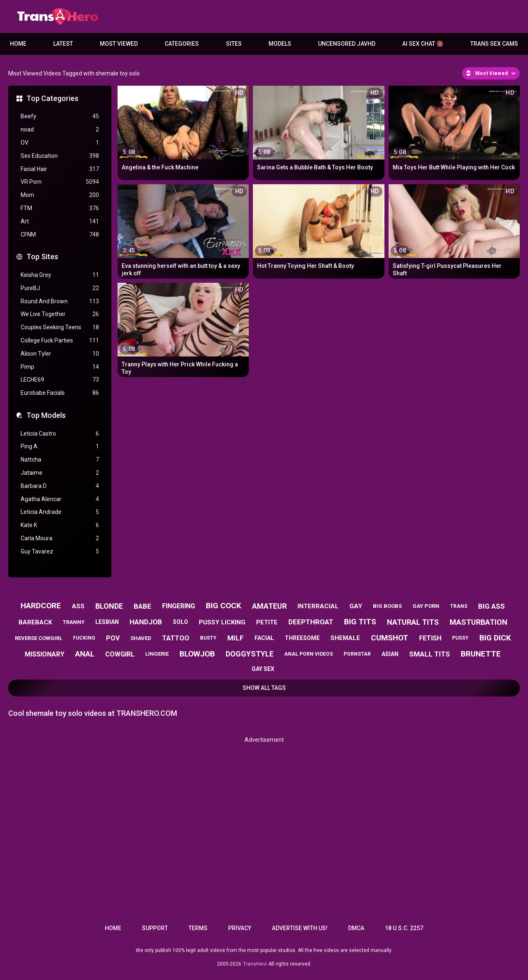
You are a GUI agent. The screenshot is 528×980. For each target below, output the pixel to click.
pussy (460, 638)
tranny (74, 622)
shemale (345, 638)
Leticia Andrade (60, 512)
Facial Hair (60, 169)
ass (78, 606)
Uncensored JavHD (347, 44)
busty (208, 638)
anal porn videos (309, 654)
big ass (491, 606)
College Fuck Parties (60, 341)
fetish (430, 638)
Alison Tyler (60, 354)
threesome (302, 638)
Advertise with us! (300, 928)
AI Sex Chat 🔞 (423, 44)
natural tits (413, 622)
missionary (45, 654)
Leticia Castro (60, 434)
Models (280, 44)
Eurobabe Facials (60, 393)
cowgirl (120, 654)
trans (459, 606)
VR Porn (60, 182)
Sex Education (60, 156)
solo (180, 622)
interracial (318, 606)
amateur (269, 606)
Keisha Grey (60, 275)
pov (113, 638)
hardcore (41, 606)
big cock (224, 606)
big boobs (387, 606)
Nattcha (60, 460)
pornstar (357, 654)
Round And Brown (60, 301)
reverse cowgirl (39, 638)
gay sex (263, 669)
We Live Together (60, 314)
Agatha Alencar (60, 499)
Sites (234, 44)
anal (85, 654)
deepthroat (311, 622)
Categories (182, 44)
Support (155, 928)
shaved (141, 638)
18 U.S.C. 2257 (404, 928)
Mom (60, 195)
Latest (63, 44)
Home (18, 44)
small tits (430, 654)
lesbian (107, 622)
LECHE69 (60, 380)
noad (60, 130)
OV (60, 143)
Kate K (60, 525)
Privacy (240, 928)
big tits (360, 622)
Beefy (60, 116)
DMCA (356, 928)
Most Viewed (119, 44)
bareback (35, 622)
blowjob (197, 654)
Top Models (46, 415)
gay (356, 606)
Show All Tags (264, 688)
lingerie (157, 654)
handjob (146, 622)
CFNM (60, 235)
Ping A (60, 447)
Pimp (60, 367)
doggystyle (250, 654)
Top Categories (52, 98)
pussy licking (222, 622)
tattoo (176, 638)
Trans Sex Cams (494, 44)
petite (267, 622)
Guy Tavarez (60, 552)
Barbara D (60, 486)
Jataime (60, 473)
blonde (109, 606)
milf (236, 638)
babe (143, 606)
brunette (481, 654)
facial (264, 638)
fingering (179, 606)
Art (60, 222)
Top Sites (42, 257)
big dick (495, 638)
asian (390, 654)
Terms (198, 928)
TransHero (255, 964)
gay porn (426, 606)
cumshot (390, 638)
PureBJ (60, 288)
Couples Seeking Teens (60, 327)
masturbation (478, 622)
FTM (60, 208)
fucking (84, 638)
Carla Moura (60, 538)
